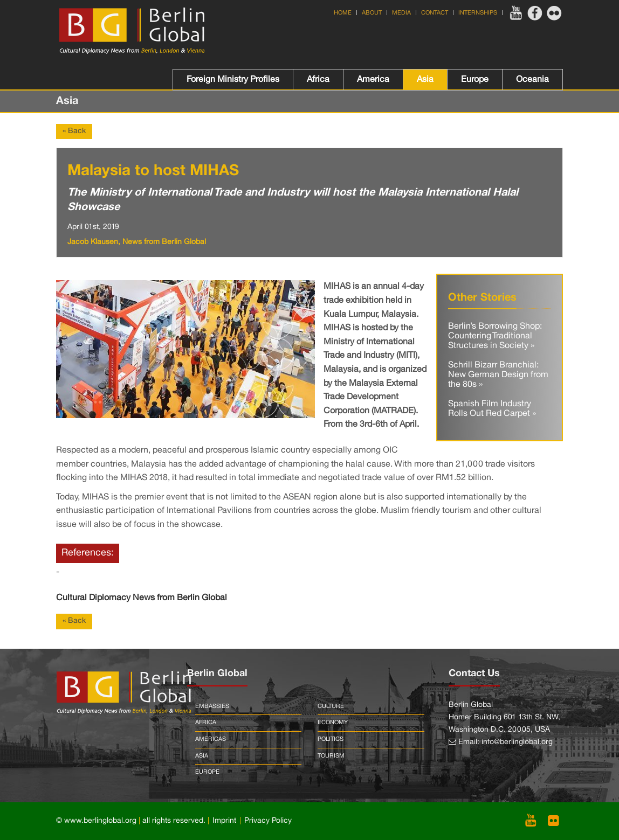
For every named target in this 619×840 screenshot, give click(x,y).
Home (343, 13)
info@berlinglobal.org (517, 742)
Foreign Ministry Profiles (233, 80)
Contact (435, 13)
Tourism (331, 756)
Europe (475, 80)
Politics (331, 739)
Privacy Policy (268, 821)
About (372, 13)
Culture (331, 706)
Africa (318, 80)
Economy (333, 723)
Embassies (212, 706)
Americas (211, 739)
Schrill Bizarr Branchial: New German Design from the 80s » (498, 375)
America (373, 80)
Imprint (224, 821)
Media (401, 13)
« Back (74, 131)
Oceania (532, 80)
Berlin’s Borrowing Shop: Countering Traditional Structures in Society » (495, 336)
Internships (478, 13)
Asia (425, 80)
